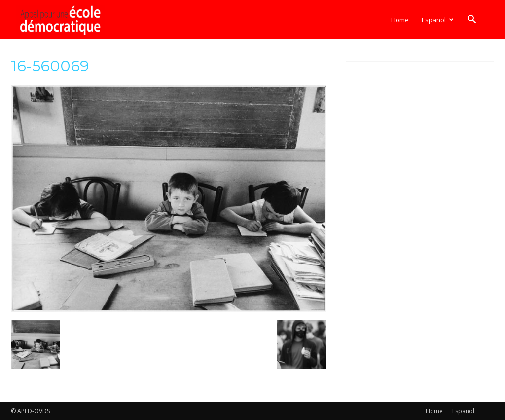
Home (400, 20)
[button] (471, 20)
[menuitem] (437, 20)
